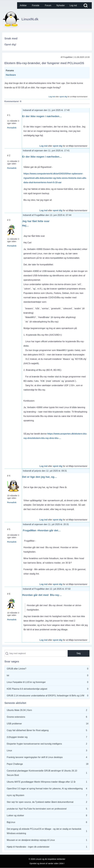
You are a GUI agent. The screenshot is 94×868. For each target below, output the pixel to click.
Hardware (11, 75)
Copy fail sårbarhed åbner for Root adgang (28, 730)
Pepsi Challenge (15, 764)
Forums (10, 71)
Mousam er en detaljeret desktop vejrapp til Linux (31, 840)
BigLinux (11, 822)
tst (8, 675)
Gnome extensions (16, 717)
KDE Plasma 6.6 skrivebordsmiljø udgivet (27, 689)
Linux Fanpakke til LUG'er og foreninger (26, 682)
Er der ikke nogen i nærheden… (42, 116)
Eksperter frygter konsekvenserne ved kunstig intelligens (34, 744)
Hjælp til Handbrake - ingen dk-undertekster (28, 847)
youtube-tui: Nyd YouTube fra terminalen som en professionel (37, 809)
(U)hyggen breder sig (17, 737)
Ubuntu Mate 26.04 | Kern (19, 710)
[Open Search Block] (86, 5)
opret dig (63, 97)
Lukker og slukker (15, 815)
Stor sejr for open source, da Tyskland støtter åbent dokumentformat (40, 802)
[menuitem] (23, 5)
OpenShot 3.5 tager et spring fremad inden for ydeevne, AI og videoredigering (45, 789)
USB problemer (14, 724)
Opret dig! (10, 44)
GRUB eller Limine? (16, 669)
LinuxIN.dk (30, 19)
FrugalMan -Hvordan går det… (41, 530)
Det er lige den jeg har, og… (39, 477)
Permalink (12, 128)
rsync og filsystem (16, 795)
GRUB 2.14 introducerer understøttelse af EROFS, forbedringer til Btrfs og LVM (45, 696)
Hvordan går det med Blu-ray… (42, 595)
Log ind (52, 97)
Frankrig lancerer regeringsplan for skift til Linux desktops (35, 757)
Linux (9, 751)
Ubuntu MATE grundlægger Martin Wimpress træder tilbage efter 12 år (41, 782)
